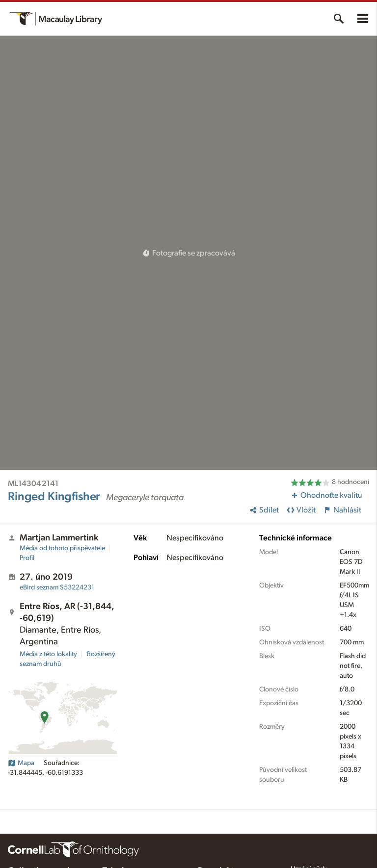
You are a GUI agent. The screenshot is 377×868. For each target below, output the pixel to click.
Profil (27, 558)
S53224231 (57, 587)
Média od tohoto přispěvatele (62, 548)
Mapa (21, 763)
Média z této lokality (48, 654)
